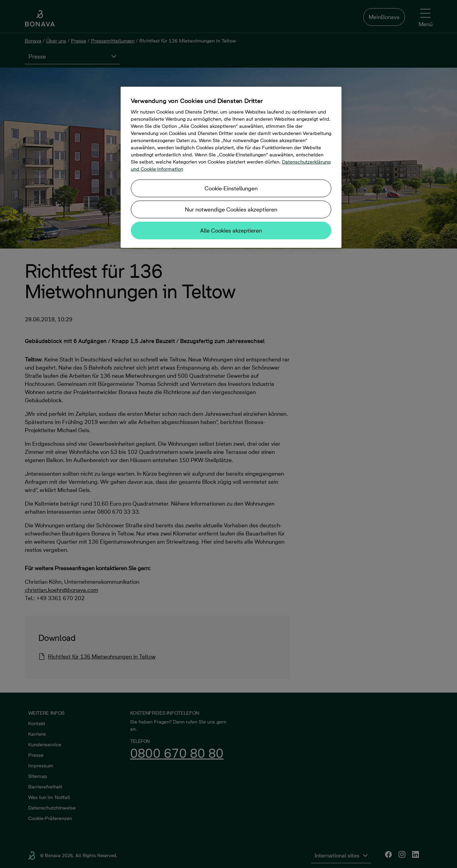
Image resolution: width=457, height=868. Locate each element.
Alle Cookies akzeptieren (231, 231)
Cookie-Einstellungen (231, 188)
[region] (231, 167)
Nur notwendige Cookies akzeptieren (231, 209)
